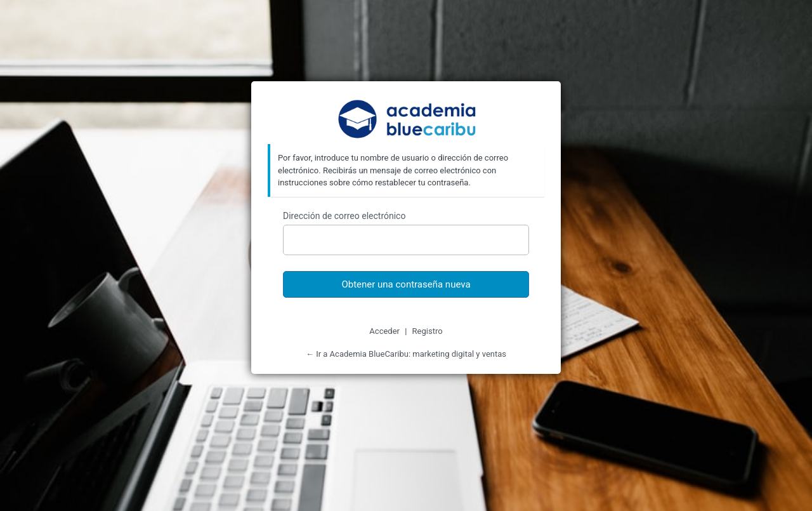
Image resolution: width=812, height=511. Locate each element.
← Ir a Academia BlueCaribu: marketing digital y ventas (406, 354)
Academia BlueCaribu (406, 120)
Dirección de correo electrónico (344, 216)
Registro (428, 331)
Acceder (384, 331)
